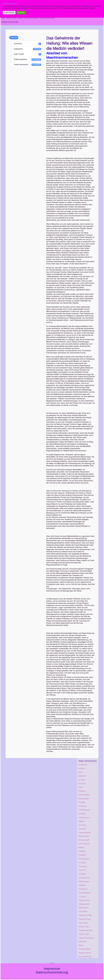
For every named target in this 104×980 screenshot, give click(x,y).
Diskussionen (84, 836)
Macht (81, 945)
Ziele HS (82, 870)
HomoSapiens (84, 859)
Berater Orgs (84, 927)
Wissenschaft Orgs (86, 938)
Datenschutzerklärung (52, 972)
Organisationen (85, 833)
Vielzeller (83, 829)
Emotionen (83, 806)
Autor (81, 772)
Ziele (80, 787)
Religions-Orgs (85, 919)
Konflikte (82, 803)
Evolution (82, 814)
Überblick (82, 776)
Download (14, 38)
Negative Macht (85, 953)
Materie (82, 821)
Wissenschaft (84, 840)
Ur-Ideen (82, 780)
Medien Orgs (84, 934)
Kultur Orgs (83, 923)
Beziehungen (84, 799)
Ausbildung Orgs (85, 931)
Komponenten (84, 795)
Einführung (83, 765)
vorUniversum (84, 818)
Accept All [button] (21, 13)
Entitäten (82, 791)
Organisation (83, 908)
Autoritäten (83, 912)
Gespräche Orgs (85, 915)
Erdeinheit (82, 942)
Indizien (82, 769)
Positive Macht (85, 949)
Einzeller (82, 825)
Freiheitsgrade (84, 810)
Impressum (10, 22)
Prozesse (82, 784)
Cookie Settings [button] (9, 13)
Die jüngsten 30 (85, 957)
